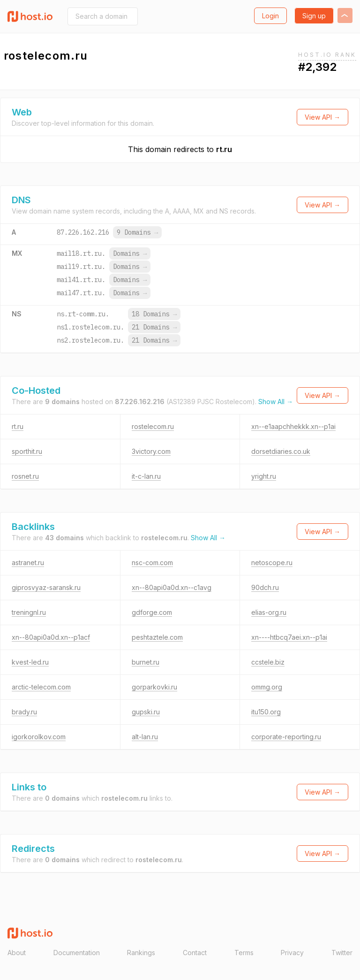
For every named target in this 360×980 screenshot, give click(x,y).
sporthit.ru (27, 451)
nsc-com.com (152, 563)
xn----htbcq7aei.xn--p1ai (289, 637)
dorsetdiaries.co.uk (281, 451)
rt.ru (224, 149)
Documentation (77, 953)
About (17, 953)
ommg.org (267, 687)
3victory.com (151, 451)
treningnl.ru (29, 612)
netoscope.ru (272, 563)
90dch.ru (265, 587)
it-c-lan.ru (146, 476)
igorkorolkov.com (39, 737)
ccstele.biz (268, 662)
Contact (195, 953)
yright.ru (264, 476)
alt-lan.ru (145, 737)
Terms (244, 953)
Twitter (342, 953)
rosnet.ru (25, 476)
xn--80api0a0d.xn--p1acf (51, 637)
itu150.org (266, 712)
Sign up (314, 16)
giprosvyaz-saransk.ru (46, 587)
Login (270, 16)
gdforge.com (152, 612)
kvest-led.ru (30, 662)
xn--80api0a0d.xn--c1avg (172, 587)
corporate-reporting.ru (286, 737)
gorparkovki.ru (154, 687)
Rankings (141, 953)
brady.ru (24, 712)
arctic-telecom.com (41, 687)
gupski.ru (146, 712)
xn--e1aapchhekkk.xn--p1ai (293, 426)
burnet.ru (146, 662)
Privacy (292, 953)
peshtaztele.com (157, 637)
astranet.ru (28, 563)
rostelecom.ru (153, 426)
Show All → (276, 402)
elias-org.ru (269, 612)
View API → (322, 117)
